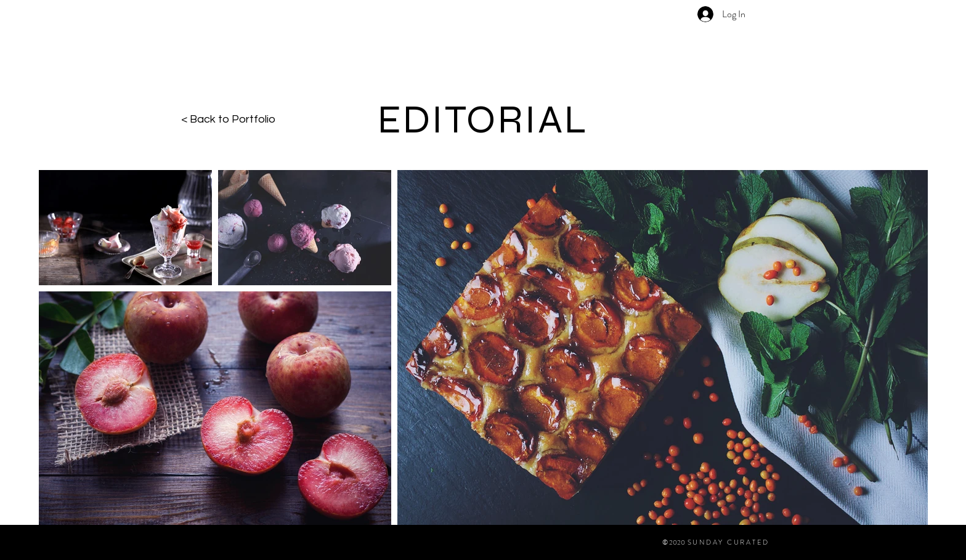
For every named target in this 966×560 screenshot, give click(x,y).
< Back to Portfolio (228, 119)
